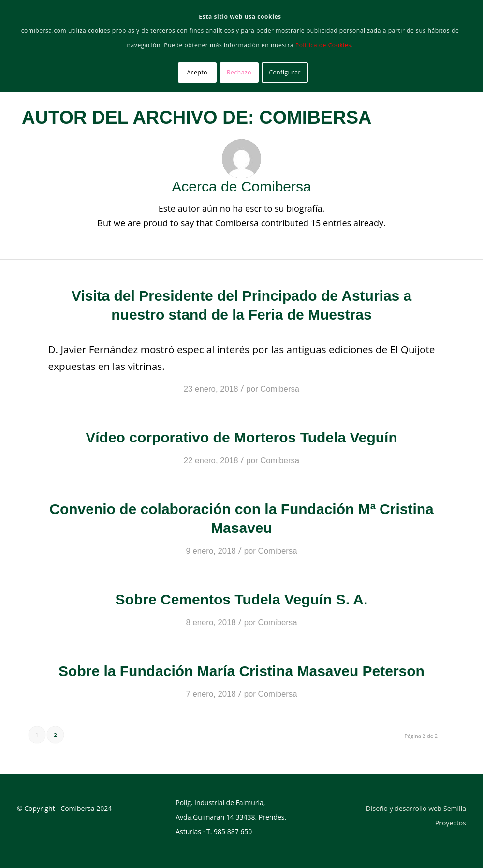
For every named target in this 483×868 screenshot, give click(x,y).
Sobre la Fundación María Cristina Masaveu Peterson (241, 671)
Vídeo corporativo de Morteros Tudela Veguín (241, 437)
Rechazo (239, 72)
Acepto (198, 72)
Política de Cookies (323, 45)
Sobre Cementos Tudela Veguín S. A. (242, 599)
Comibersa (280, 389)
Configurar (285, 72)
